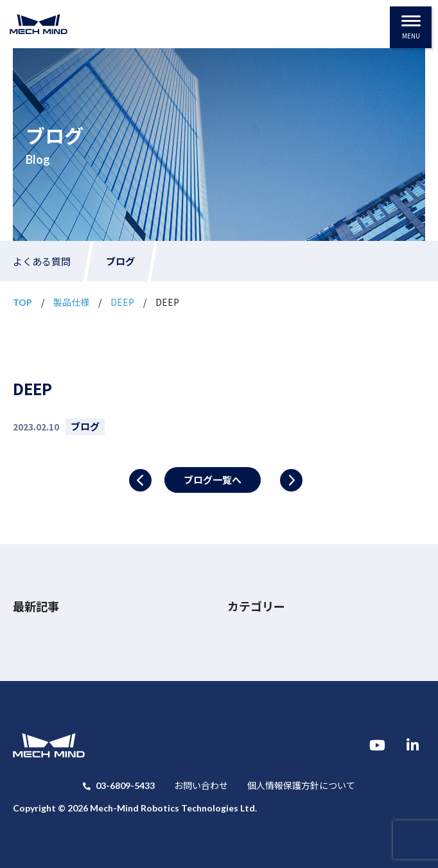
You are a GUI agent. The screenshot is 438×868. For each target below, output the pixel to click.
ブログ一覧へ (213, 480)
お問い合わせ (201, 785)
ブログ (120, 261)
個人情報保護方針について (301, 785)
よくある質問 (42, 261)
